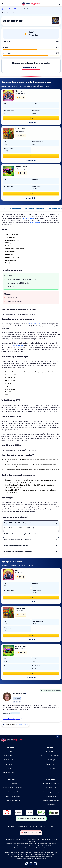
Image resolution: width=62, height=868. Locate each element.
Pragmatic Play (19, 131)
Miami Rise (19, 91)
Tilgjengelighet (51, 796)
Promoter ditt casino (13, 796)
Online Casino (8, 747)
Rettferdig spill (13, 792)
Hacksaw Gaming (20, 169)
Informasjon (13, 779)
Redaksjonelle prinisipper (51, 783)
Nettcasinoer (8, 751)
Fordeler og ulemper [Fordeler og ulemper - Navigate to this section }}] (15, 209)
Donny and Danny (21, 167)
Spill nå (31, 118)
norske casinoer (35, 223)
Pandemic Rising (21, 129)
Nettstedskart (50, 768)
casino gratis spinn (35, 324)
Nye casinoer (8, 755)
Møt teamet (50, 751)
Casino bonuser (8, 760)
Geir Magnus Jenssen (22, 725)
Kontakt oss (50, 764)
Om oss (50, 747)
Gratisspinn (8, 764)
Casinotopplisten (8, 9)
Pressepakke (51, 805)
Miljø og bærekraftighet (51, 800)
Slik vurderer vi (51, 788)
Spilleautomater (18, 9)
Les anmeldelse (31, 122)
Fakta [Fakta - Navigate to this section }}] (3, 209)
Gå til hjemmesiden (31, 68)
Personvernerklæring (13, 800)
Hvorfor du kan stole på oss (50, 755)
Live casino (8, 768)
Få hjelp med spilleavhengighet (13, 788)
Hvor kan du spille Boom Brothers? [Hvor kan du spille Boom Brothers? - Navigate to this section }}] (35, 209)
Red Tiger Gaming (20, 93)
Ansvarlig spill (13, 783)
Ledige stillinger (50, 760)
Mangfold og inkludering (51, 792)
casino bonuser (18, 345)
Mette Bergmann (19, 693)
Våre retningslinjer (51, 779)
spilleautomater (29, 218)
